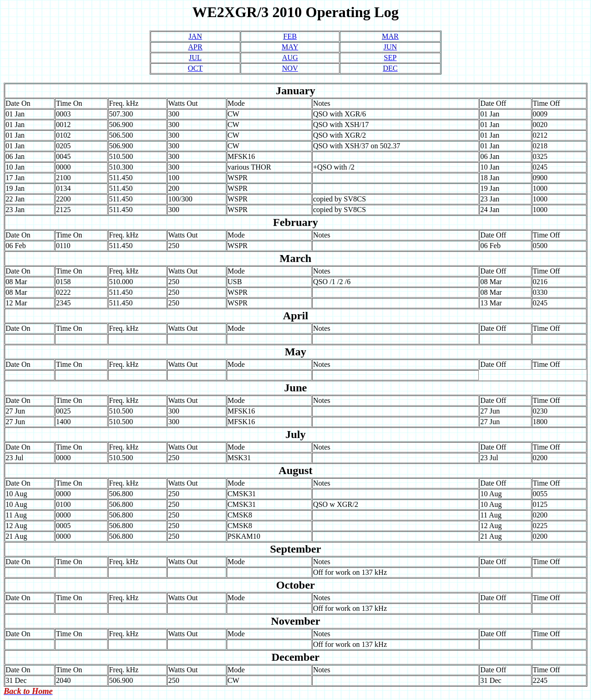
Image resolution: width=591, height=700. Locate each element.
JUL (195, 58)
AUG (290, 58)
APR (195, 47)
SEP (390, 58)
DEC (390, 68)
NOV (290, 68)
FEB (290, 36)
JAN (195, 36)
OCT (195, 68)
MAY (290, 47)
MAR (390, 36)
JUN (390, 47)
